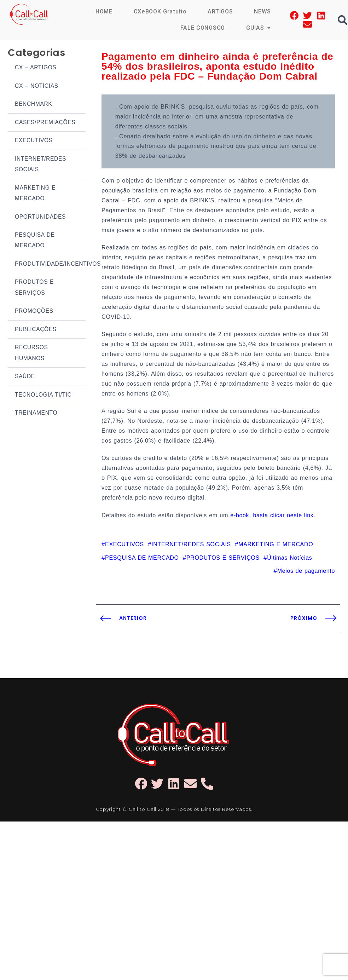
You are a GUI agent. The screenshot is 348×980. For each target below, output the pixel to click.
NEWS (262, 11)
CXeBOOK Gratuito (160, 11)
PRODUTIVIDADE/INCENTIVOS (50, 247)
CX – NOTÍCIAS (36, 82)
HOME (104, 11)
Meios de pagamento (307, 534)
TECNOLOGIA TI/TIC (42, 370)
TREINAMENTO (35, 387)
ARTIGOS (220, 11)
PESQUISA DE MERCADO (34, 226)
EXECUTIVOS (33, 133)
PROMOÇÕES (33, 292)
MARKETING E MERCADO (35, 182)
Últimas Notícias (283, 522)
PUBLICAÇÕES (35, 309)
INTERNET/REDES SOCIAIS (40, 155)
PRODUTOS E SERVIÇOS (34, 270)
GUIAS (259, 28)
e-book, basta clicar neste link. (267, 480)
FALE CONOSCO (203, 28)
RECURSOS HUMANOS (31, 330)
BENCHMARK (33, 99)
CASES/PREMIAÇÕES (44, 116)
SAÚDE (25, 353)
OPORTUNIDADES (40, 204)
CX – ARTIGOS (35, 65)
